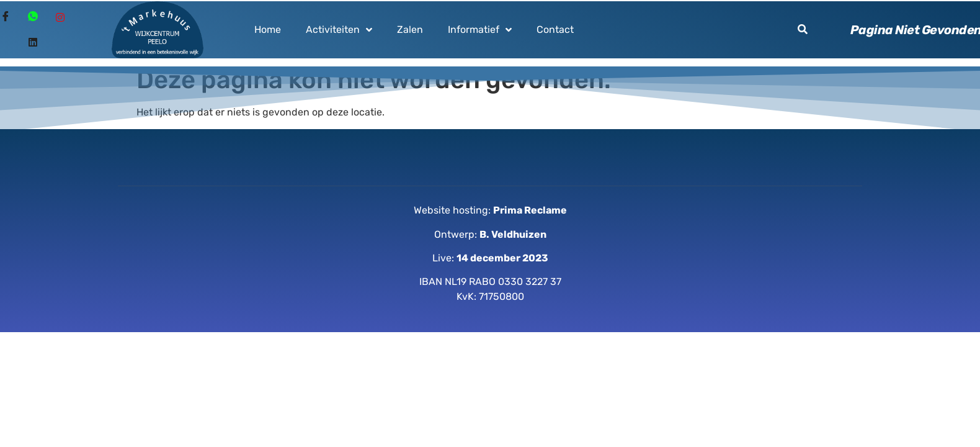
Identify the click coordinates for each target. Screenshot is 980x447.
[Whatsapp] (33, 17)
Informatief (480, 30)
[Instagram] (60, 17)
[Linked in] (33, 42)
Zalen (410, 29)
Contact (555, 29)
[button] (803, 29)
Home (268, 29)
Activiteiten (339, 30)
